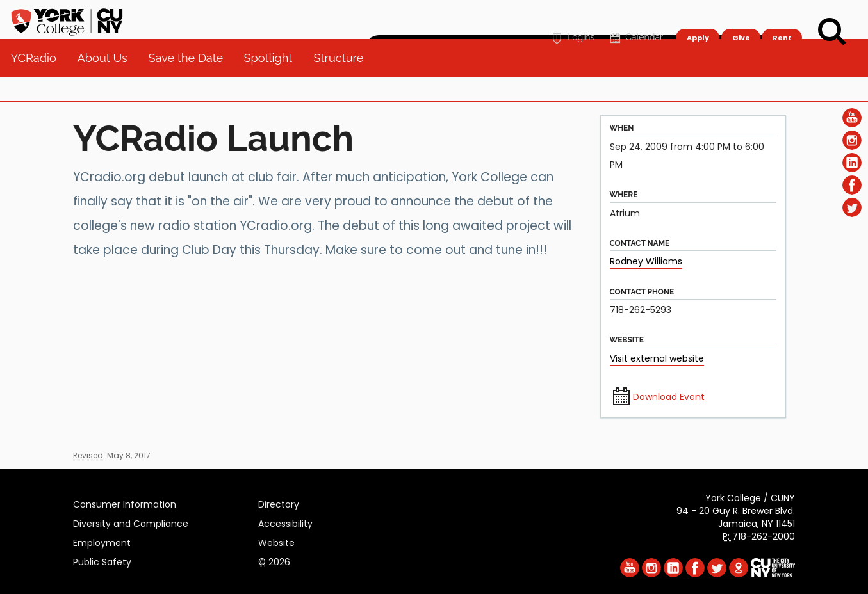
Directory (279, 502)
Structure (343, 83)
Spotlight (274, 83)
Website (276, 541)
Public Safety (102, 560)
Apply (697, 17)
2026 (274, 560)
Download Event (669, 397)
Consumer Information (125, 502)
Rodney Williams (646, 261)
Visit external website (657, 358)
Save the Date (191, 83)
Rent (782, 17)
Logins (572, 17)
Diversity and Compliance (131, 522)
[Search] (832, 32)
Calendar (635, 17)
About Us (107, 83)
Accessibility (285, 522)
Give (741, 17)
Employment (102, 541)
